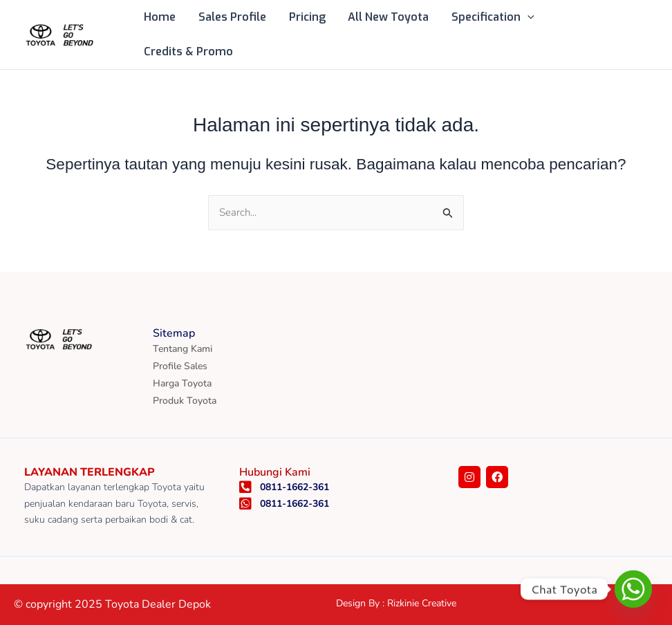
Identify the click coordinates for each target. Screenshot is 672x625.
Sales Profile (232, 17)
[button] (525, 17)
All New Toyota (387, 17)
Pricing (306, 17)
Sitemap (174, 333)
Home (160, 17)
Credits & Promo (188, 52)
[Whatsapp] (633, 589)
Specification (491, 17)
